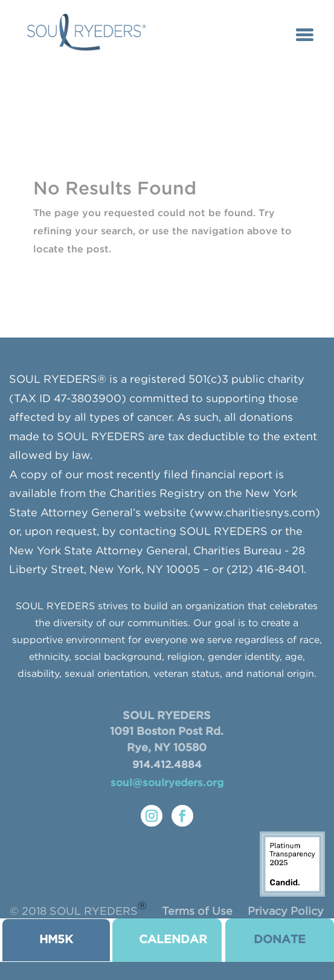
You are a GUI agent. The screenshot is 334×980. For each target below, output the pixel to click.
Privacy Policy (286, 912)
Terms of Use (197, 912)
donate (280, 940)
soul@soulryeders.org (167, 783)
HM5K (56, 940)
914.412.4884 (167, 765)
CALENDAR (173, 940)
